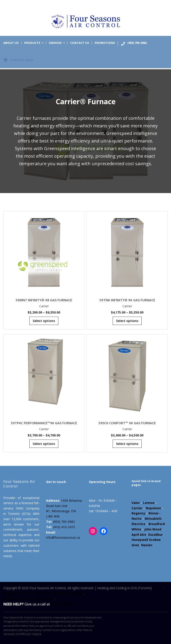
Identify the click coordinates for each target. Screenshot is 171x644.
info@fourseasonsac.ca (63, 537)
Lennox (149, 503)
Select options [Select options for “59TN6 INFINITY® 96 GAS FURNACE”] (127, 321)
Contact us (80, 43)
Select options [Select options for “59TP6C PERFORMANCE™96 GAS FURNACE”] (44, 444)
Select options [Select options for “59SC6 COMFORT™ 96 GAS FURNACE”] (127, 444)
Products (32, 43)
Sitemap (159, 588)
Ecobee (155, 540)
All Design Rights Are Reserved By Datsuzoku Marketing (44, 593)
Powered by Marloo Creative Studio (29, 599)
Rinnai (153, 513)
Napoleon (153, 508)
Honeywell (140, 540)
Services (55, 43)
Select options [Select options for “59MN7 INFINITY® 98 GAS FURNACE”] (44, 321)
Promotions (105, 43)
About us (11, 43)
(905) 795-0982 (64, 522)
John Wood (153, 529)
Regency (138, 513)
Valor (136, 503)
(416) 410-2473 (64, 527)
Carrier (44, 306)
